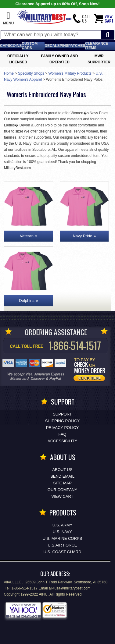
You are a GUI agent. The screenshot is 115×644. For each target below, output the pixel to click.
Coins (16, 46)
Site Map (62, 483)
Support (62, 414)
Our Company (62, 490)
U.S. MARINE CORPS (62, 538)
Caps (5, 46)
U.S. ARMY (63, 525)
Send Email (62, 476)
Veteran (27, 236)
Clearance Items (97, 46)
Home (9, 73)
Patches (77, 46)
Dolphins (27, 301)
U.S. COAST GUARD (62, 552)
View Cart (63, 496)
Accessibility (62, 441)
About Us (62, 470)
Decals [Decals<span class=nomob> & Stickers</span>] (52, 46)
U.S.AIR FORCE (62, 545)
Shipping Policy (62, 421)
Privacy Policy (62, 428)
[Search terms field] (51, 35)
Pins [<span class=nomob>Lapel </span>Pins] (64, 46)
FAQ (62, 434)
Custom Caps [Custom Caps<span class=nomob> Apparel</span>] (30, 46)
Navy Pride (83, 236)
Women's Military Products (70, 73)
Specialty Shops (31, 73)
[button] (8, 19)
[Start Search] (108, 35)
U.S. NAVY (62, 532)
